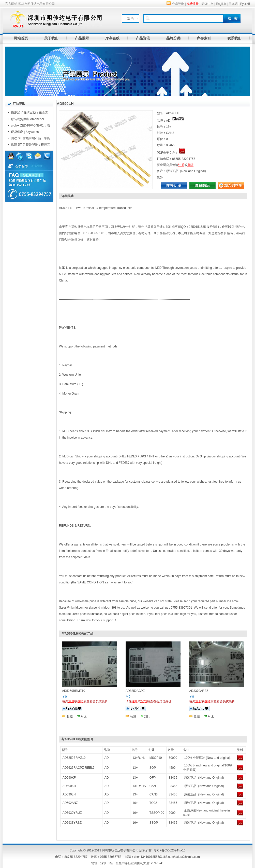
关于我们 (51, 38)
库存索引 (204, 38)
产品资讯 (143, 38)
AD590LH (69, 794)
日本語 (233, 4)
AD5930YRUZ (72, 813)
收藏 (70, 717)
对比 (84, 717)
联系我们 (234, 38)
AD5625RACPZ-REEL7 (79, 768)
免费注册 (193, 4)
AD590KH (69, 786)
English (221, 4)
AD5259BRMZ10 (74, 758)
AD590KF (69, 778)
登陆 (190, 165)
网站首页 (21, 38)
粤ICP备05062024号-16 (169, 850)
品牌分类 (173, 38)
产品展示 (82, 38)
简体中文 (207, 4)
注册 (181, 165)
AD (107, 758)
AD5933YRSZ (72, 823)
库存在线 (112, 38)
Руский (245, 4)
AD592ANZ (70, 803)
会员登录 (178, 4)
